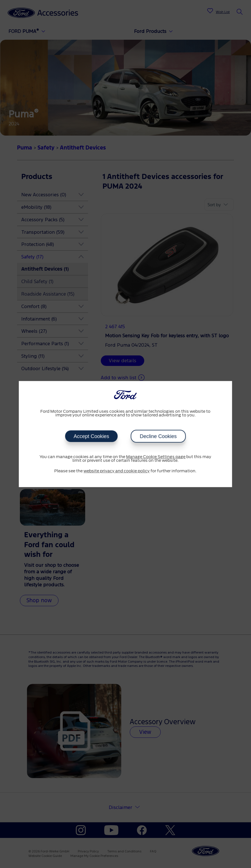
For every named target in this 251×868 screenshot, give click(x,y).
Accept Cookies (91, 436)
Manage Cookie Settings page (156, 457)
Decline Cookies (158, 436)
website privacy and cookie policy (117, 471)
